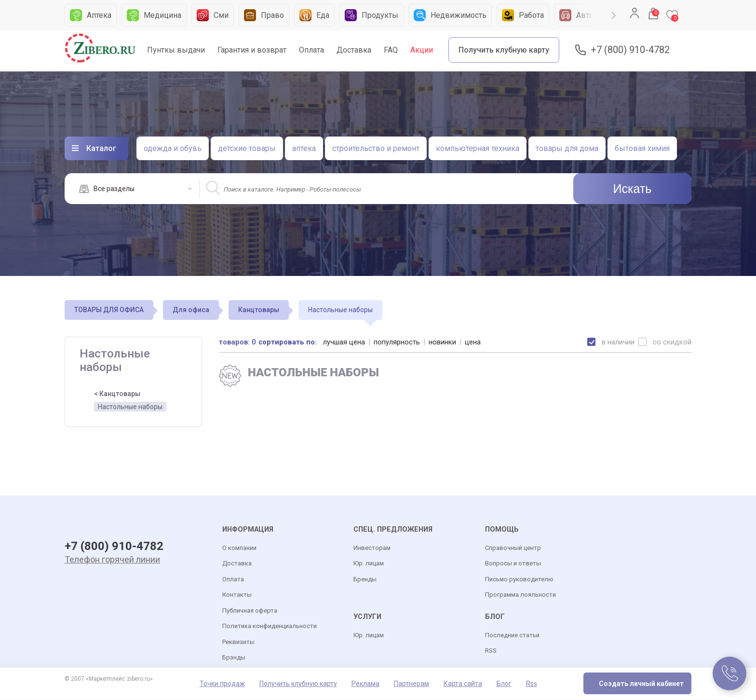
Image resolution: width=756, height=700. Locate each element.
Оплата (311, 50)
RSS (491, 651)
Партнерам (412, 684)
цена (473, 342)
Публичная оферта (250, 611)
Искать (633, 189)
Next (614, 15)
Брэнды (234, 658)
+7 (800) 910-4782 (630, 50)
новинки (443, 342)
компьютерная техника (478, 148)
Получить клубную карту (504, 50)
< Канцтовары (117, 394)
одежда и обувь (173, 148)
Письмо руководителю (519, 580)
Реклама (365, 684)
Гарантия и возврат (252, 50)
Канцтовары (259, 310)
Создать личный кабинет (641, 684)
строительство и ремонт (376, 148)
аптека (304, 148)
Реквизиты (238, 642)
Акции (422, 50)
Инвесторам (372, 548)
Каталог (101, 148)
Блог (504, 684)
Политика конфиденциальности (270, 626)
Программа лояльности (520, 595)
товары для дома (567, 148)
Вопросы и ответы (513, 564)
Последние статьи (512, 636)
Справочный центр (513, 548)
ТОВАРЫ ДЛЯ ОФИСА (109, 310)
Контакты (237, 595)
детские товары (247, 148)
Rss (532, 684)
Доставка (354, 50)
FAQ (391, 50)
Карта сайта (463, 684)
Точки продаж (222, 684)
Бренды (365, 580)
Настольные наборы (130, 407)
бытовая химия (642, 148)
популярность (397, 342)
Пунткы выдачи (176, 50)
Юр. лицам (369, 564)
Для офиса (191, 310)
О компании (239, 548)
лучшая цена (344, 342)
